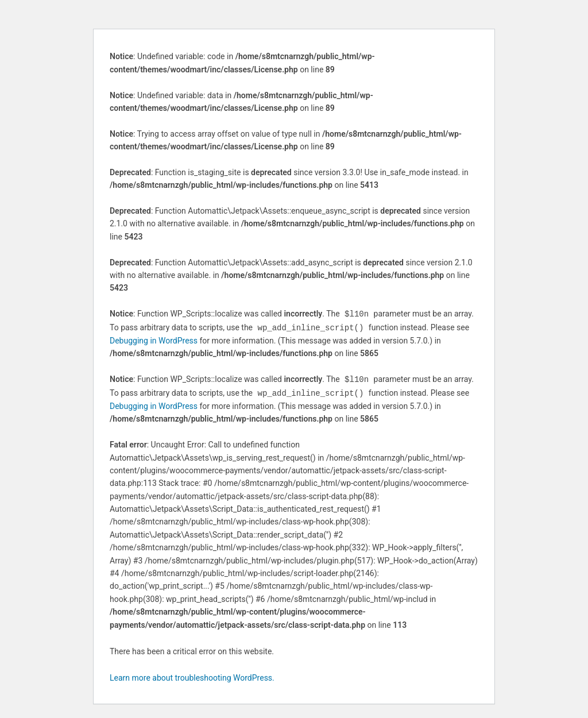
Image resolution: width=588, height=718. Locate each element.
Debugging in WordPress (154, 339)
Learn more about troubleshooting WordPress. (192, 675)
